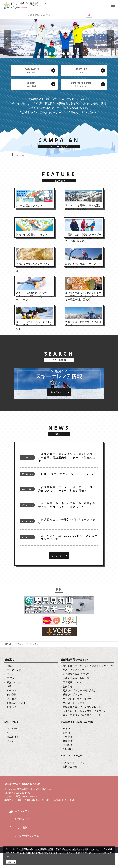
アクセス (12, 714)
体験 (9, 701)
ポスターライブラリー (75, 718)
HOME (8, 659)
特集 (9, 681)
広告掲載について (72, 697)
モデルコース (14, 693)
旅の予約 (12, 709)
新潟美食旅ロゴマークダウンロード (82, 722)
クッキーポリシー (89, 853)
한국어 (66, 748)
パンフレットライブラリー (77, 714)
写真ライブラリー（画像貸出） (80, 705)
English (67, 744)
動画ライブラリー (72, 709)
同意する (11, 862)
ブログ (10, 756)
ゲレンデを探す (56, 407)
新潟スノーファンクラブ (27, 659)
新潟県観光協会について (76, 689)
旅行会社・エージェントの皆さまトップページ (88, 681)
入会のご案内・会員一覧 (76, 693)
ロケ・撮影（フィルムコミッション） (83, 730)
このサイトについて (74, 685)
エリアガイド (14, 685)
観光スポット (14, 697)
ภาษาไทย (68, 764)
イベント (12, 705)
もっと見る (56, 570)
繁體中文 (68, 756)
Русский (67, 760)
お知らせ (12, 722)
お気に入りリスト (16, 718)
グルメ (10, 689)
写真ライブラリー (25, 826)
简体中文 (68, 752)
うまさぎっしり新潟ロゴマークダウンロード (87, 726)
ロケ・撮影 (21, 843)
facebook (12, 744)
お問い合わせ (70, 781)
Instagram (12, 752)
